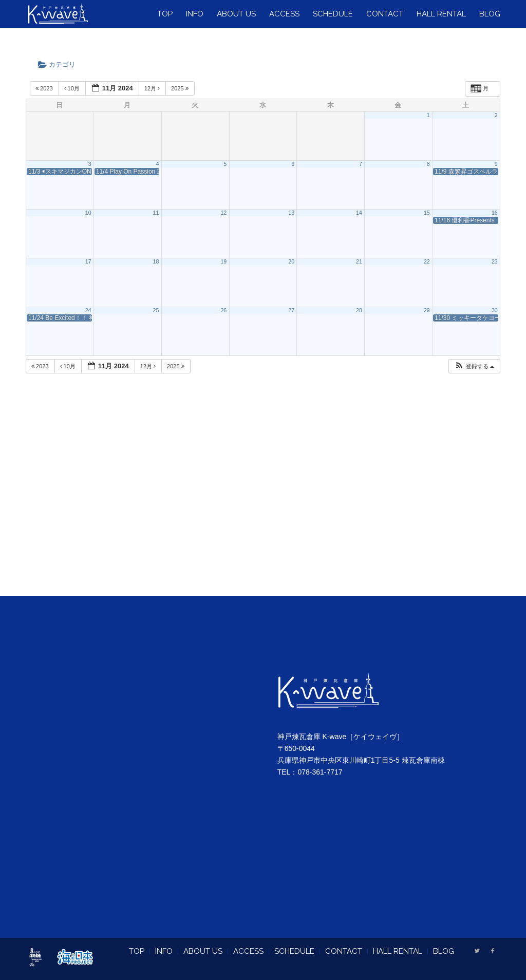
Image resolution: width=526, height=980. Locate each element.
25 (156, 310)
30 (495, 310)
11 (156, 213)
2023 (45, 88)
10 (88, 213)
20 (291, 261)
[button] (474, 366)
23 (495, 261)
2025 (181, 88)
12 (223, 213)
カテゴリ (60, 64)
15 (427, 213)
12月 (153, 88)
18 (156, 261)
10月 (73, 88)
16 (495, 213)
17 (88, 261)
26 (223, 310)
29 (427, 310)
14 (359, 213)
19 (223, 261)
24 (88, 310)
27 (291, 310)
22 (427, 261)
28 (359, 310)
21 (359, 261)
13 (291, 213)
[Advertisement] (263, 498)
